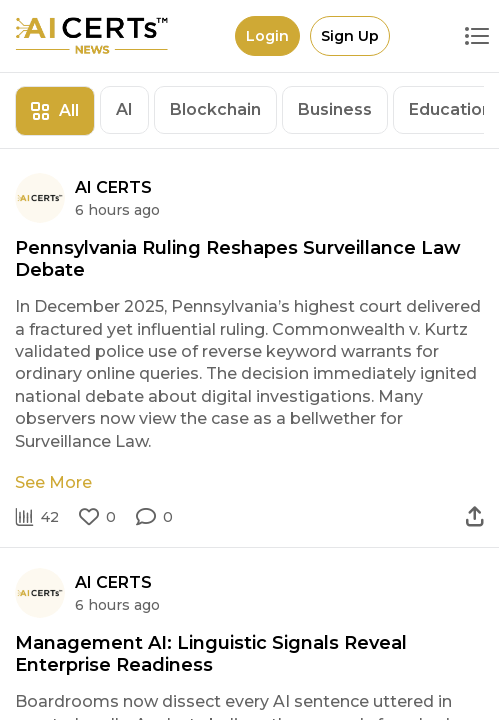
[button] (154, 517)
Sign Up (350, 36)
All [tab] (55, 110)
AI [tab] (124, 109)
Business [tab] (335, 109)
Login (267, 36)
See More (53, 482)
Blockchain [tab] (215, 109)
